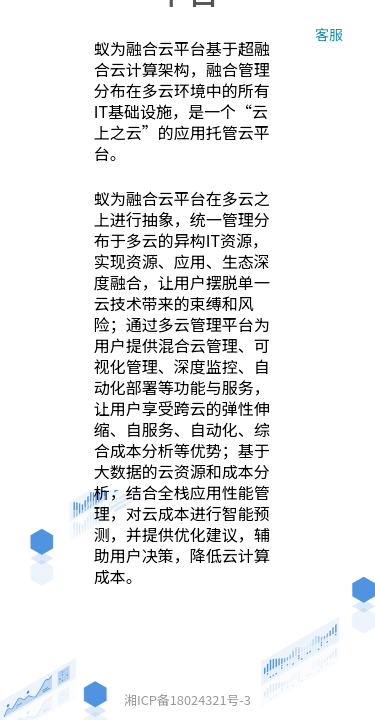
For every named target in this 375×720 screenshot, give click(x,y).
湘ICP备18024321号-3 (187, 699)
